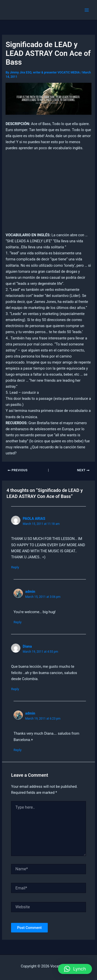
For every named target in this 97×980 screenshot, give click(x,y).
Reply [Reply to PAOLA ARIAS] (15, 567)
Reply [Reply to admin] (18, 622)
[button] (75, 969)
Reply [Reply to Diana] (15, 689)
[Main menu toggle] (87, 10)
